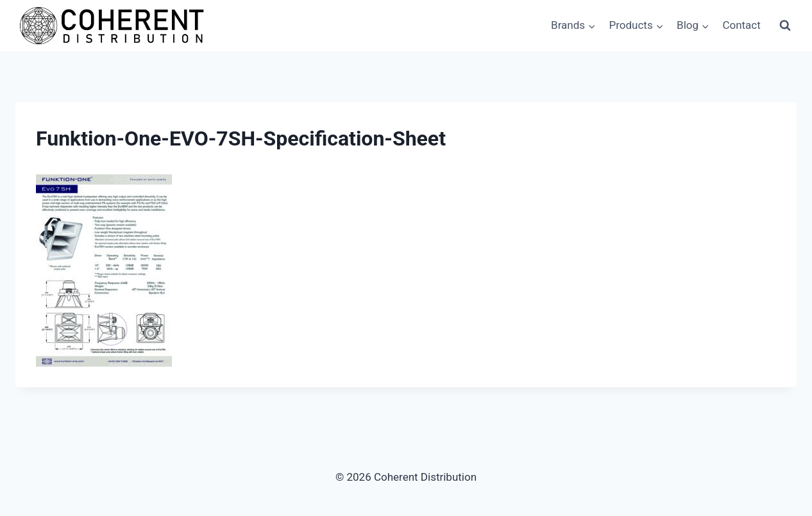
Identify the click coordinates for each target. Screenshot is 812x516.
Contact (741, 25)
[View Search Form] (785, 26)
